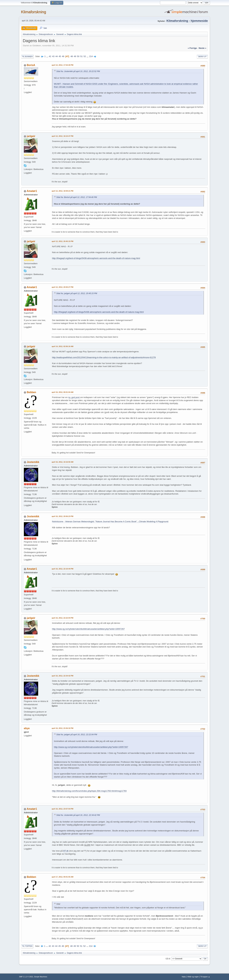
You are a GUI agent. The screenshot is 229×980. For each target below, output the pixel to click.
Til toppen (27, 946)
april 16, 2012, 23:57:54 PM (62, 809)
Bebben (31, 392)
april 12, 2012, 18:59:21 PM (62, 191)
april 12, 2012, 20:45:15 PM (62, 241)
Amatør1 (32, 191)
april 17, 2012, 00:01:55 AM (62, 877)
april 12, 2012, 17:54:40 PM (62, 65)
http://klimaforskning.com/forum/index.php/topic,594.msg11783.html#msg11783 (89, 791)
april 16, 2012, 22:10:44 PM (62, 569)
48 (72, 56)
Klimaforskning (33, 12)
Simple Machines (41, 977)
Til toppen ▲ (205, 977)
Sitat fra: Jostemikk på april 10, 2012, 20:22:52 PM (78, 71)
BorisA (31, 65)
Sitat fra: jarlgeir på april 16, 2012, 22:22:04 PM (77, 735)
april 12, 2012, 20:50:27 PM (62, 287)
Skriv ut (202, 57)
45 (60, 56)
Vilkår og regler (193, 977)
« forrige (192, 48)
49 (75, 56)
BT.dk (66, 851)
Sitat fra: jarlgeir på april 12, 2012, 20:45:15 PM (77, 293)
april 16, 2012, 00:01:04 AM (62, 392)
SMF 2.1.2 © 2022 (26, 977)
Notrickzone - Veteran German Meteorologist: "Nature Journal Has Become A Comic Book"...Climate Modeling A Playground (110, 521)
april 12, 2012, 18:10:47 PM (62, 136)
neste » (203, 48)
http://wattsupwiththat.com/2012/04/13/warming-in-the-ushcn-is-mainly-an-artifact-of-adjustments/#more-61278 (104, 357)
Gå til (168, 959)
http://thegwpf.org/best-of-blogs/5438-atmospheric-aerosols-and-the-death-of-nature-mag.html (96, 258)
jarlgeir (31, 136)
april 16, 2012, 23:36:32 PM (62, 728)
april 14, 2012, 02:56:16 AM (62, 346)
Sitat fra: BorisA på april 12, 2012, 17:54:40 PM (77, 197)
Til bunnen (27, 57)
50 (78, 56)
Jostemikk (33, 462)
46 (63, 56)
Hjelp (184, 977)
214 (91, 56)
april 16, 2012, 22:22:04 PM (62, 618)
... (47, 56)
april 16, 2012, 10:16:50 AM (62, 462)
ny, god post (74, 397)
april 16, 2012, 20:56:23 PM (62, 516)
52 (85, 56)
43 (53, 56)
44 (57, 56)
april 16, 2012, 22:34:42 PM (62, 676)
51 (82, 56)
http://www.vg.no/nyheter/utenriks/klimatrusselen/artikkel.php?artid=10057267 (88, 629)
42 (50, 56)
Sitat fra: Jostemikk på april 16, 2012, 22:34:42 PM (78, 815)
